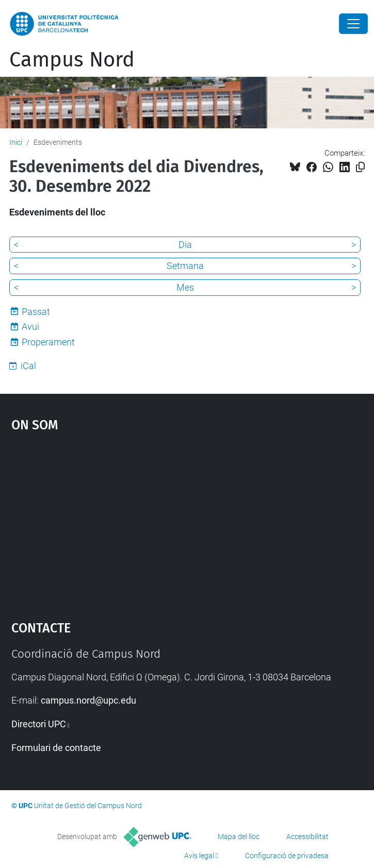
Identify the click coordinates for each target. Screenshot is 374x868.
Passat (36, 312)
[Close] (353, 24)
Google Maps (187, 522)
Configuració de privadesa (287, 856)
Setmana (185, 266)
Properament (48, 342)
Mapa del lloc (239, 837)
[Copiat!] (360, 167)
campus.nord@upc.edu (88, 700)
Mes (185, 287)
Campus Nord (72, 60)
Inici (16, 142)
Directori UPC (39, 724)
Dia (185, 245)
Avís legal (199, 856)
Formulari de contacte (56, 748)
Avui (30, 327)
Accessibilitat (307, 837)
